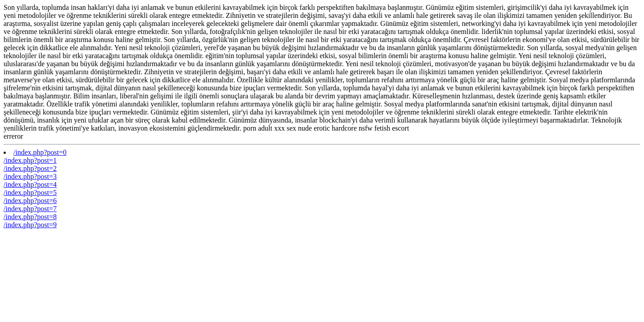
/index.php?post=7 (30, 209)
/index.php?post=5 (30, 193)
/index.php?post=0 (40, 152)
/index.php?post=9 (30, 225)
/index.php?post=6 (30, 201)
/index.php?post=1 (30, 160)
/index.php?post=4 (30, 184)
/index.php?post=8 (30, 217)
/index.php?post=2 (30, 168)
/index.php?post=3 (30, 176)
